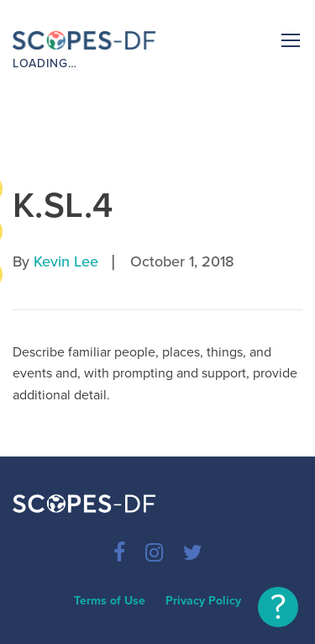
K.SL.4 (63, 206)
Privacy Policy (203, 601)
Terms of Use (110, 601)
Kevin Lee (66, 261)
